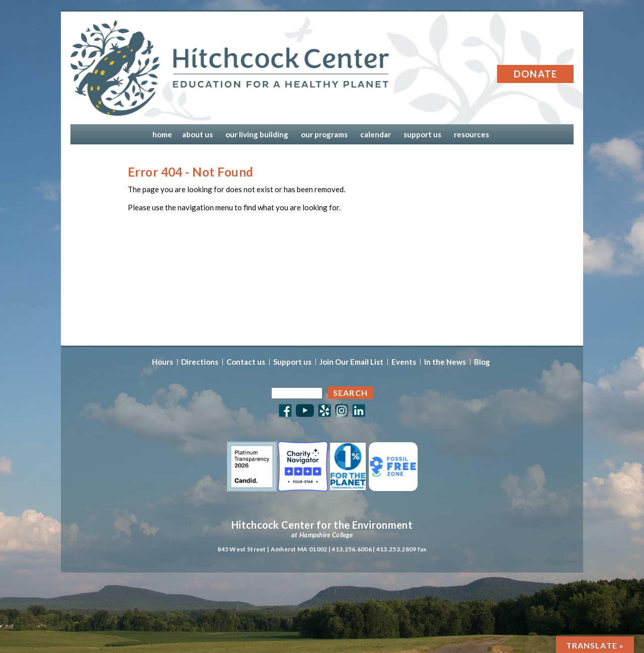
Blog (482, 362)
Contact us (246, 362)
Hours (163, 362)
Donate (536, 74)
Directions (200, 362)
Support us (292, 362)
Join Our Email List (351, 362)
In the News (445, 362)
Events (404, 362)
